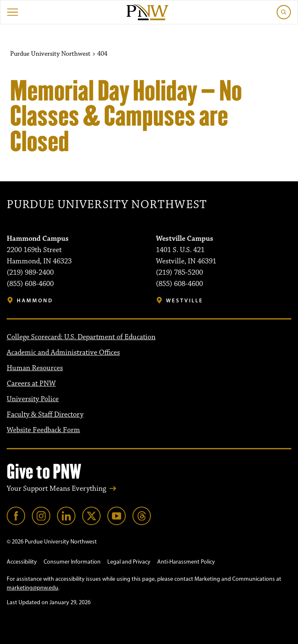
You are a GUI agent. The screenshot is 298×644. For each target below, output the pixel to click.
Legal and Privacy (129, 562)
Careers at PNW (31, 384)
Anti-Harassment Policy (186, 562)
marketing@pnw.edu (32, 588)
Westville (185, 300)
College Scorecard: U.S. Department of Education (81, 337)
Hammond (35, 300)
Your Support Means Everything (56, 489)
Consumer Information (72, 562)
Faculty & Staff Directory (45, 415)
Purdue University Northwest (107, 205)
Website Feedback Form (43, 430)
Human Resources (35, 368)
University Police (33, 399)
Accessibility (22, 562)
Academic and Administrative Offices (63, 353)
